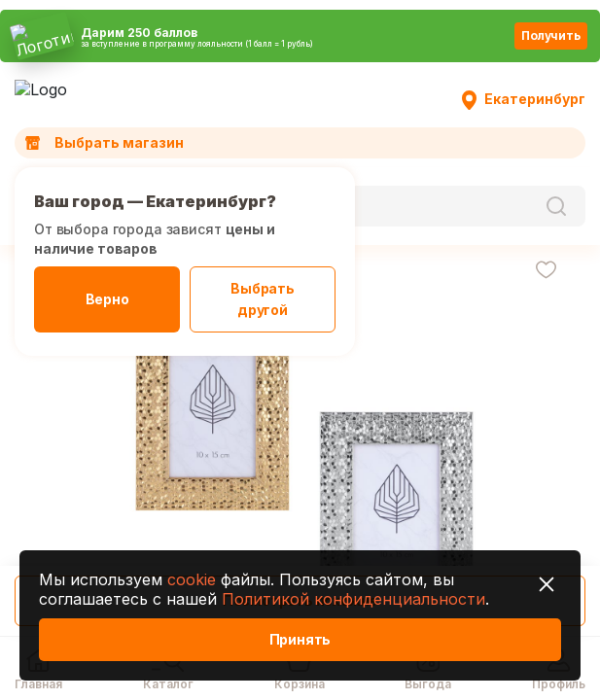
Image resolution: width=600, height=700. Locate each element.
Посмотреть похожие (300, 600)
